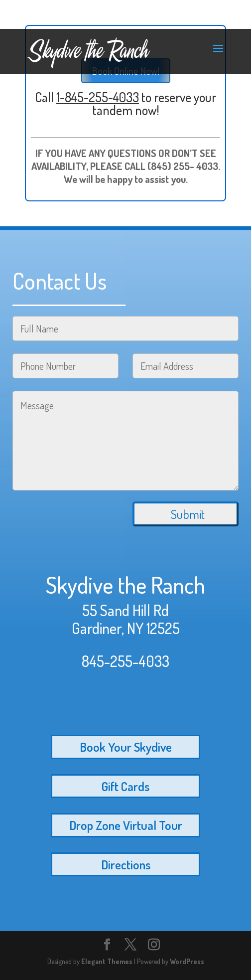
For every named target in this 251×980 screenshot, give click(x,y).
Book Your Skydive (126, 747)
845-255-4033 (125, 661)
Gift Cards (125, 786)
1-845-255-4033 (98, 97)
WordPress (187, 961)
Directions (126, 864)
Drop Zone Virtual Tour (126, 825)
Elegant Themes (107, 961)
